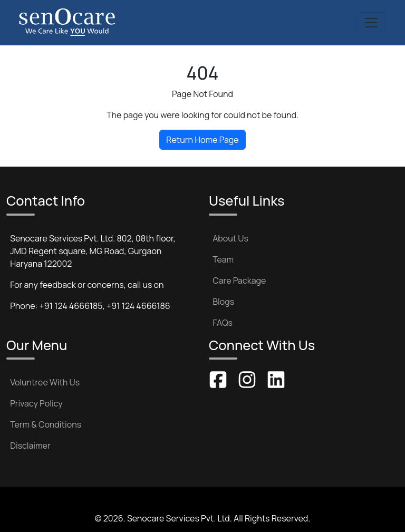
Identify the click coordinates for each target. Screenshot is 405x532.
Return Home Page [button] (202, 140)
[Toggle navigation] (371, 23)
